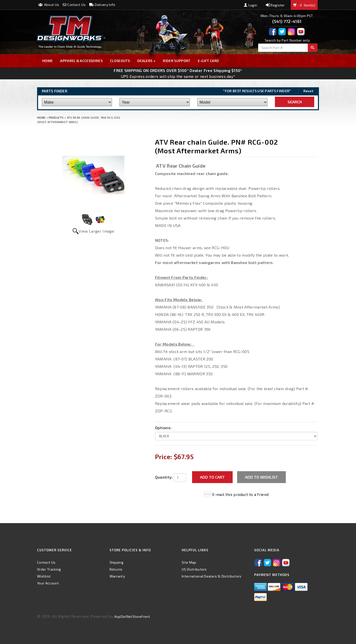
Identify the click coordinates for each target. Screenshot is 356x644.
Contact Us (74, 5)
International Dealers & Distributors (212, 576)
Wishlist (44, 576)
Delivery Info (102, 5)
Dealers (146, 61)
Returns (116, 569)
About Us (49, 5)
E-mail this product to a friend (240, 494)
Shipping (117, 562)
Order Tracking (49, 569)
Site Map (189, 562)
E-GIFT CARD (209, 61)
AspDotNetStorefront (132, 616)
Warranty (117, 576)
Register (275, 5)
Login (250, 5)
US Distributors (194, 569)
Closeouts (120, 61)
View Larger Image (96, 231)
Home (47, 61)
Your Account (48, 583)
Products (56, 117)
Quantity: (164, 477)
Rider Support (177, 61)
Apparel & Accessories (81, 61)
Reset (308, 91)
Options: (163, 428)
